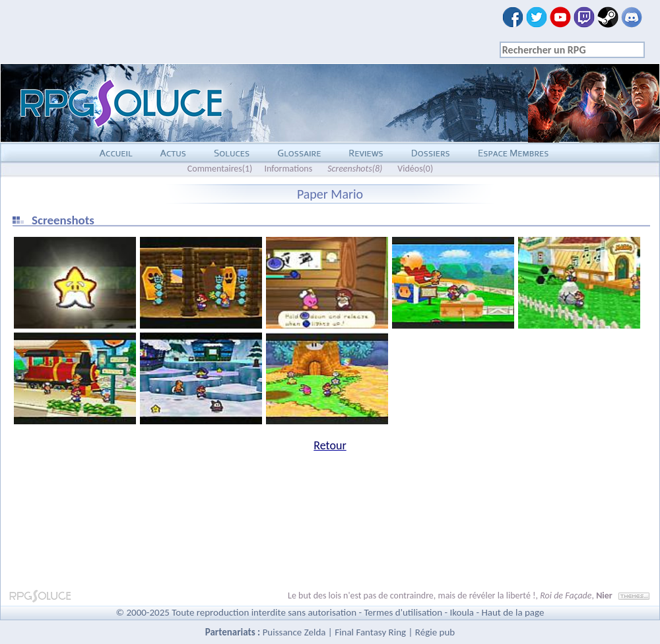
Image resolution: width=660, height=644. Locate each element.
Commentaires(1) (220, 169)
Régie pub (435, 632)
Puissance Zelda (294, 632)
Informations (288, 169)
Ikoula (462, 612)
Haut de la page (512, 612)
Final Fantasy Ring (370, 632)
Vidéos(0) (415, 169)
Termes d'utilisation (403, 612)
